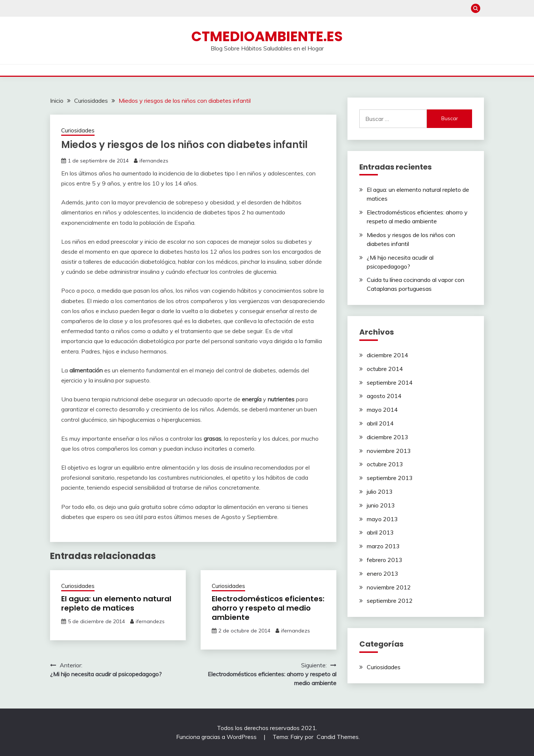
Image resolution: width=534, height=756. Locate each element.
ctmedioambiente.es (267, 36)
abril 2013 (380, 532)
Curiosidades (78, 130)
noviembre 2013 (389, 451)
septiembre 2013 (390, 478)
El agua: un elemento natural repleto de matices (116, 603)
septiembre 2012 (390, 601)
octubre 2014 (385, 369)
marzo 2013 (383, 546)
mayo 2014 (382, 410)
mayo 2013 (382, 519)
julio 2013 (380, 492)
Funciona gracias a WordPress (217, 737)
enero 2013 (383, 573)
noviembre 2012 (389, 587)
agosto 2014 (384, 396)
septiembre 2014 (390, 382)
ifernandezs (154, 161)
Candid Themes (338, 737)
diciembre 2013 (388, 437)
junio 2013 (381, 505)
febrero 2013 (385, 560)
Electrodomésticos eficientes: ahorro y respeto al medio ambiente (268, 608)
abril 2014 (380, 423)
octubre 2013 (385, 464)
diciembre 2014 (388, 355)
